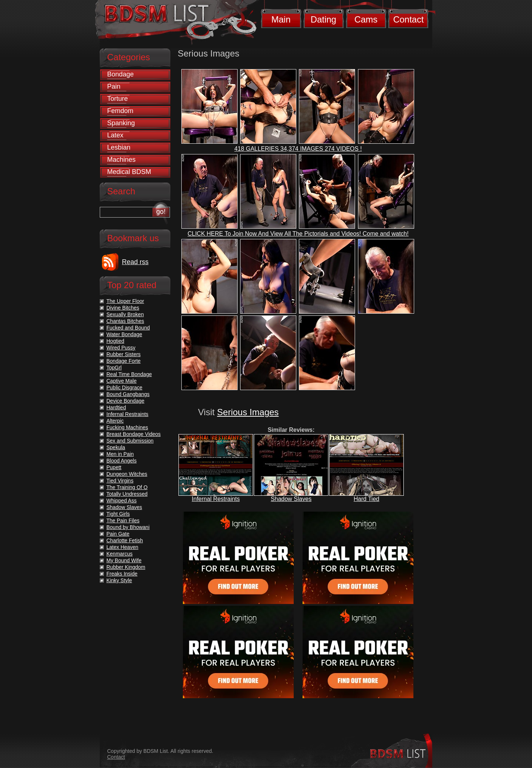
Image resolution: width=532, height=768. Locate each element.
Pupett (114, 467)
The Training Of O (127, 487)
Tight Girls (118, 514)
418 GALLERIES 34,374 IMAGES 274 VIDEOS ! (298, 149)
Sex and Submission (130, 441)
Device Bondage (125, 401)
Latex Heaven (122, 547)
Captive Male (122, 381)
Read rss (135, 262)
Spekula (116, 447)
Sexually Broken (125, 314)
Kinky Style (119, 580)
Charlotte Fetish (125, 540)
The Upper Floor (125, 301)
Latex (115, 135)
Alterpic (115, 421)
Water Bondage (124, 334)
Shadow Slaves (291, 499)
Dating (323, 19)
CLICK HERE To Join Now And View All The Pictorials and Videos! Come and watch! (298, 234)
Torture (117, 99)
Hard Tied (366, 499)
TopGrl (114, 368)
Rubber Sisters (124, 354)
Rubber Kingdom (126, 567)
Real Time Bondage (129, 374)
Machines (121, 160)
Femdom (120, 111)
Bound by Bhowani (128, 527)
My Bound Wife (124, 560)
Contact (408, 19)
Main (281, 19)
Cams (366, 19)
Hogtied (115, 341)
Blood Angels (122, 461)
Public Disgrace (124, 388)
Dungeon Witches (127, 474)
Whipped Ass (122, 501)
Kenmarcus (120, 554)
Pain (114, 86)
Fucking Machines (127, 427)
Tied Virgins (120, 481)
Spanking (121, 123)
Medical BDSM (129, 172)
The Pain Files (123, 520)
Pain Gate (118, 534)
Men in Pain (120, 454)
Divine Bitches (123, 308)
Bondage (120, 74)
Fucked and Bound (128, 328)
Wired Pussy (121, 348)
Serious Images (248, 412)
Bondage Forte (124, 361)
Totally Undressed (127, 494)
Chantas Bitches (125, 321)
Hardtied (116, 407)
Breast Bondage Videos (134, 434)
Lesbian (119, 147)
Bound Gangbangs (128, 394)
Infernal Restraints (216, 499)
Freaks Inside (122, 574)
